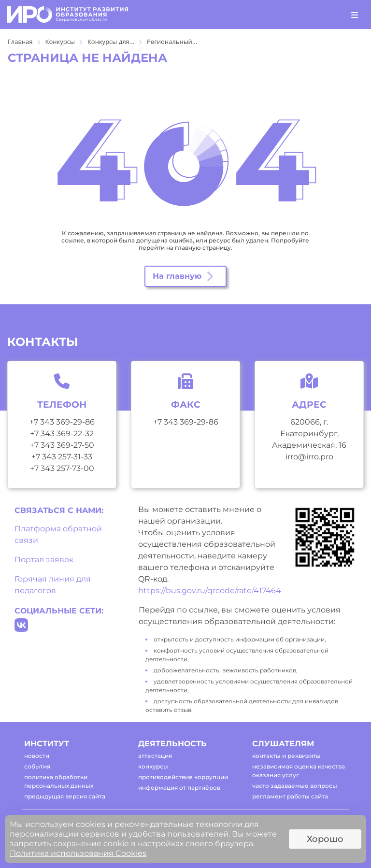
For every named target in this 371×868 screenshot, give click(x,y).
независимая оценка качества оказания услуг (299, 771)
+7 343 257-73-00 (62, 468)
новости (37, 756)
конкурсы (153, 766)
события (37, 766)
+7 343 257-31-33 (62, 457)
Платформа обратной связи (58, 534)
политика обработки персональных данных (59, 781)
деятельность (172, 744)
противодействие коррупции (183, 777)
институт (47, 744)
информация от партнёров (179, 788)
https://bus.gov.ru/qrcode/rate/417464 (210, 591)
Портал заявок (44, 560)
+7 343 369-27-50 (62, 445)
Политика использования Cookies (78, 853)
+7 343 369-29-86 (62, 422)
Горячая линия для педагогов (53, 585)
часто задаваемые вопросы (295, 786)
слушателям (283, 744)
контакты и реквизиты (286, 756)
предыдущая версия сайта (65, 796)
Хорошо (325, 839)
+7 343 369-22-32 (62, 434)
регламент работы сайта (290, 796)
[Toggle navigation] (355, 14)
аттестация (155, 756)
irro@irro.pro (309, 457)
